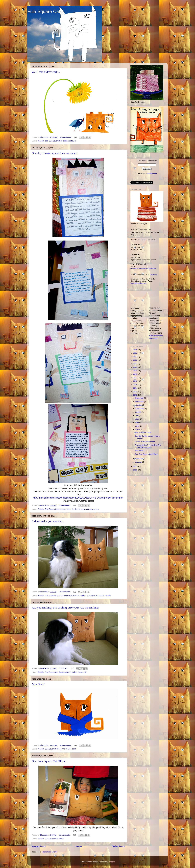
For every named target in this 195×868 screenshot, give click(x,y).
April (137, 426)
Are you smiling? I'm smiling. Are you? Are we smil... (148, 446)
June (138, 419)
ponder (102, 595)
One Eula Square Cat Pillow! (49, 761)
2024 (135, 353)
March (138, 429)
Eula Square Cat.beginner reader (58, 509)
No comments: (66, 137)
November (140, 402)
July (137, 416)
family (74, 509)
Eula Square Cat (44, 11)
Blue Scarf (38, 684)
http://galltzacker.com (138, 283)
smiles (74, 672)
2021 (135, 364)
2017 (135, 378)
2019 (135, 371)
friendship (81, 509)
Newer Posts (39, 846)
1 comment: (63, 668)
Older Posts (118, 846)
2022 (135, 360)
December (140, 398)
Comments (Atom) (50, 852)
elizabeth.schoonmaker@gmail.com (143, 268)
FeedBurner (152, 173)
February (139, 459)
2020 (135, 367)
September (140, 409)
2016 (135, 381)
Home (79, 846)
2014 (135, 388)
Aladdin (41, 141)
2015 (135, 385)
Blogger (112, 862)
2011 (135, 466)
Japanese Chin (92, 595)
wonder (109, 595)
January (139, 462)
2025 (135, 350)
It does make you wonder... (48, 521)
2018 (135, 374)
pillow (61, 839)
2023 (135, 357)
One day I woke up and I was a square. (55, 153)
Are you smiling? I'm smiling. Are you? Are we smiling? (66, 608)
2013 (135, 392)
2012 (135, 395)
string (65, 141)
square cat (82, 672)
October (139, 405)
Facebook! (154, 275)
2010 (135, 470)
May (137, 422)
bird (46, 141)
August (138, 412)
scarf (74, 749)
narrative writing (93, 509)
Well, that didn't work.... (46, 72)
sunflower (72, 141)
